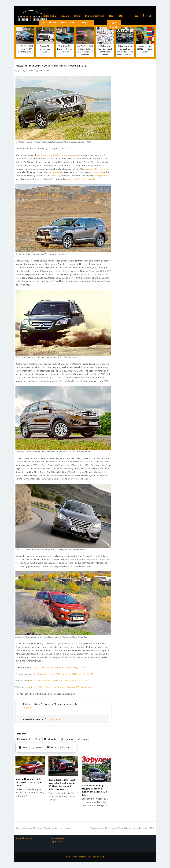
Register (27, 708)
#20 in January (100, 176)
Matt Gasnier (45, 71)
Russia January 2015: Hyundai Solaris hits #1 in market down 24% (122, 828)
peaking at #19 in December (96, 169)
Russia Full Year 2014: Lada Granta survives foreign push (57, 667)
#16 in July (55, 176)
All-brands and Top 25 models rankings (57, 155)
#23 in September (54, 172)
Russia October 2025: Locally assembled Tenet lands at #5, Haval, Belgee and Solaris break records (63, 785)
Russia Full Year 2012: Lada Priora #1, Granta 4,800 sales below (61, 687)
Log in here (53, 719)
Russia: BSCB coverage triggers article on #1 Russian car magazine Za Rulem (94, 790)
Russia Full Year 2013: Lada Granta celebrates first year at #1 (59, 681)
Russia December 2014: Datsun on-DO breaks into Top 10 (66, 674)
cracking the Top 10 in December (81, 179)
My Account (57, 841)
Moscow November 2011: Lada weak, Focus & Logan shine (29, 782)
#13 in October (97, 172)
